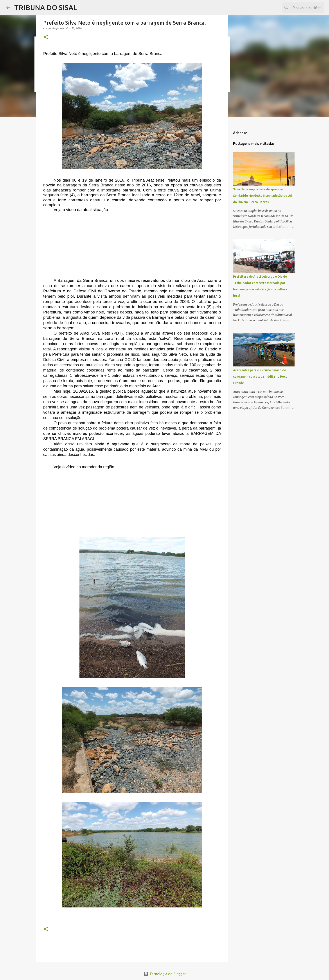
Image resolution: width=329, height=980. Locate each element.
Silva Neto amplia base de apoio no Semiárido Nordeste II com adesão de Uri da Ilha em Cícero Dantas (263, 196)
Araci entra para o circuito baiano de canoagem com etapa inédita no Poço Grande (260, 377)
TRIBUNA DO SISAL (46, 7)
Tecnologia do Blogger (164, 974)
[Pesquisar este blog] (301, 8)
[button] (46, 37)
